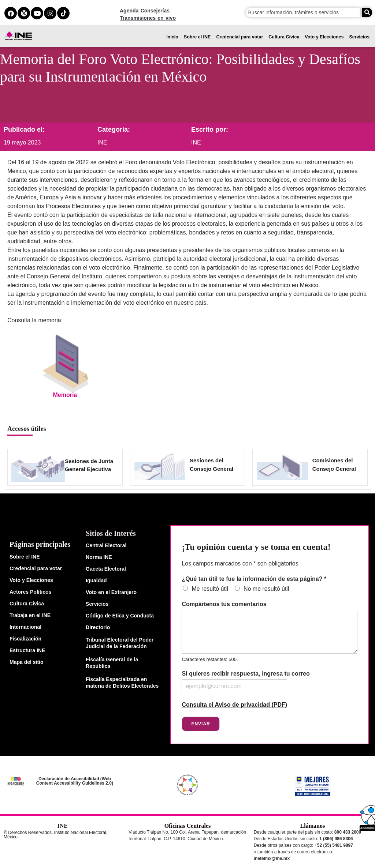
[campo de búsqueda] (303, 12)
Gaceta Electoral (106, 569)
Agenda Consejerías (145, 11)
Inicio (172, 37)
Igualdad (96, 580)
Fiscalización (25, 639)
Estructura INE (27, 650)
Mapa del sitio (27, 662)
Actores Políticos (30, 592)
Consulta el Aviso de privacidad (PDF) (234, 705)
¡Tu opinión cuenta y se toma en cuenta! (256, 547)
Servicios (359, 37)
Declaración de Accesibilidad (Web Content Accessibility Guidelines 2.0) (75, 781)
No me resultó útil (266, 589)
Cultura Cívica (284, 37)
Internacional (25, 627)
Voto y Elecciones (324, 37)
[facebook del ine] (11, 13)
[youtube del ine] (37, 13)
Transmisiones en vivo (148, 18)
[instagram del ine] (50, 13)
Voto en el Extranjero (111, 592)
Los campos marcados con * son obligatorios (240, 563)
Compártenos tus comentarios (224, 604)
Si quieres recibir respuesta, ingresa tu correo (246, 674)
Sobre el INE (197, 37)
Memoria (65, 395)
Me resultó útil (210, 589)
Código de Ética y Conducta (120, 616)
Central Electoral (106, 545)
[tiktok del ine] (63, 13)
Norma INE (99, 557)
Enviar (201, 724)
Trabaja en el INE (30, 615)
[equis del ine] (24, 13)
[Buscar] (367, 12)
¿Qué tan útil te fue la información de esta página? (254, 579)
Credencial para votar (240, 37)
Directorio (98, 627)
